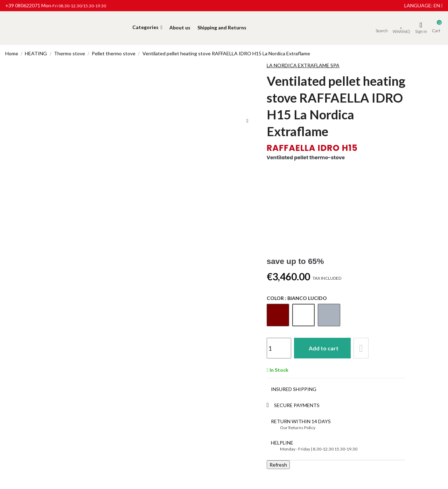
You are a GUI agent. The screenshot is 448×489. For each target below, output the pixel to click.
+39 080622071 (23, 5)
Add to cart (324, 348)
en (438, 5)
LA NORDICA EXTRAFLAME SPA (303, 65)
